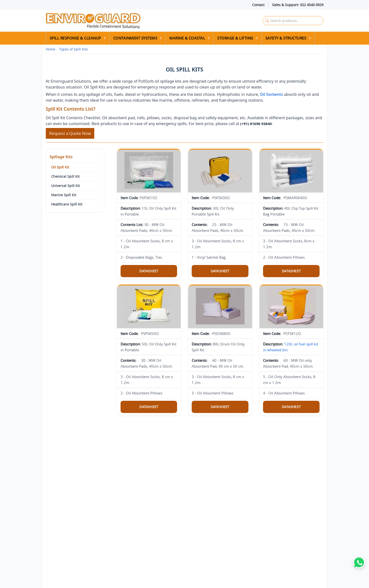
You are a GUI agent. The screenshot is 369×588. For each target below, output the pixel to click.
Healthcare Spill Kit (67, 204)
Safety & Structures (286, 38)
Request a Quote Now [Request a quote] (70, 133)
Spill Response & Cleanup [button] (75, 38)
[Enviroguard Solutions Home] (137, 21)
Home (51, 49)
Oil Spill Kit (60, 167)
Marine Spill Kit (64, 195)
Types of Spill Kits (74, 49)
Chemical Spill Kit (65, 176)
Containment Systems (135, 38)
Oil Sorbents (272, 94)
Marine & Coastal (187, 38)
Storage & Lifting (235, 38)
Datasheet (149, 271)
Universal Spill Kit (66, 186)
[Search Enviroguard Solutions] (293, 21)
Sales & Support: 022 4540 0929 (298, 5)
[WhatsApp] (359, 562)
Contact (258, 5)
